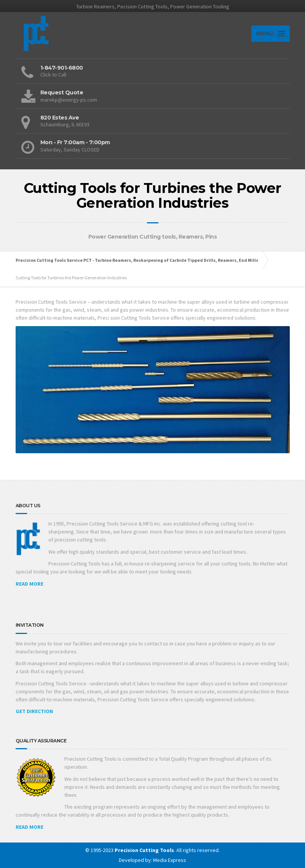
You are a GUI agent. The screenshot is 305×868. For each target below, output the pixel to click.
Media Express (170, 860)
